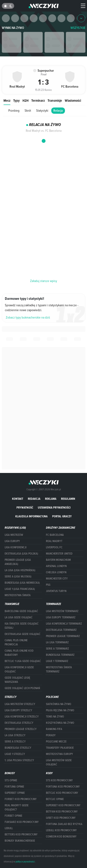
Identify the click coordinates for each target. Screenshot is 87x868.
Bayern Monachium (58, 560)
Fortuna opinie (14, 787)
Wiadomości (73, 100)
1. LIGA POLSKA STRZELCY (19, 760)
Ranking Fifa (54, 729)
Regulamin (68, 499)
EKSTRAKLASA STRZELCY (19, 723)
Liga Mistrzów (14, 535)
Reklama (51, 499)
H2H (26, 100)
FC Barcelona (55, 535)
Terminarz (38, 100)
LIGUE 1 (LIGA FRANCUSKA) (20, 589)
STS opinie (11, 780)
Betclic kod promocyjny (62, 793)
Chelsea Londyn (56, 572)
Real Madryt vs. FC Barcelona (42, 59)
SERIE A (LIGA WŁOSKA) (18, 577)
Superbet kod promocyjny (63, 805)
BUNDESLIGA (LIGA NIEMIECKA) (22, 583)
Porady (51, 735)
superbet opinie (15, 793)
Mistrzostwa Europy (60, 754)
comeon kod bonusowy (61, 837)
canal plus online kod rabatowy (19, 653)
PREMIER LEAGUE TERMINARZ (63, 636)
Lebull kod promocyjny (61, 830)
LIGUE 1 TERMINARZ (57, 661)
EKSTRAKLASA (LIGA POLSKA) (21, 554)
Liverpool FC (54, 547)
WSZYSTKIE (78, 28)
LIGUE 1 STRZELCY (15, 754)
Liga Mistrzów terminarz (62, 611)
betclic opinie (55, 799)
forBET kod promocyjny (21, 799)
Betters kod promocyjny (21, 834)
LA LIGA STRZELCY (15, 735)
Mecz (7, 100)
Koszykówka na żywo (60, 723)
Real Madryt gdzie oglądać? (17, 807)
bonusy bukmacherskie (20, 841)
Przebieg (14, 110)
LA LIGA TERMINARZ (57, 642)
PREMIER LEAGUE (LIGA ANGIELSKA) (18, 562)
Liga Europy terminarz (61, 617)
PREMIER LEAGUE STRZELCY (21, 729)
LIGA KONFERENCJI (16, 547)
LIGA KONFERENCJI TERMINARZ (64, 624)
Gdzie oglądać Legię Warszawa (17, 680)
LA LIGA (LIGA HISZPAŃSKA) (20, 570)
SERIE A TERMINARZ (57, 649)
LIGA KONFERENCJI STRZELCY (22, 717)
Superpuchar (11, 59)
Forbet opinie (13, 816)
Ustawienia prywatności (54, 508)
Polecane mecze (56, 742)
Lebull (9, 828)
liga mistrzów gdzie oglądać (59, 762)
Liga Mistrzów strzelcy (20, 704)
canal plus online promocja (16, 642)
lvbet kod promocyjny (61, 818)
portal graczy (62, 516)
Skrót (28, 110)
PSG (48, 585)
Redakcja (34, 499)
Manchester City (57, 579)
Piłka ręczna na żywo (60, 710)
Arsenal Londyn (56, 566)
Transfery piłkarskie (60, 748)
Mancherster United (59, 554)
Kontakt (18, 499)
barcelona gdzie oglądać (21, 611)
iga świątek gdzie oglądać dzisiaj (22, 626)
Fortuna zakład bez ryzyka (64, 824)
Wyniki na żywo (13, 28)
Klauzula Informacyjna (31, 516)
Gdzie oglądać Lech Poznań (22, 688)
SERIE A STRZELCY (15, 742)
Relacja (58, 111)
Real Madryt (54, 541)
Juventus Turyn (56, 591)
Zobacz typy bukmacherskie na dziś (28, 317)
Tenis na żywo (55, 717)
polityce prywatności (25, 862)
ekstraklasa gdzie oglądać (23, 634)
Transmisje (55, 100)
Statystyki (42, 110)
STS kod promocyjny (59, 780)
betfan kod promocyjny (62, 812)
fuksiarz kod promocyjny (22, 822)
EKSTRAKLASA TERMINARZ (61, 630)
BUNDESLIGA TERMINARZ (60, 655)
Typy (16, 100)
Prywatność (25, 508)
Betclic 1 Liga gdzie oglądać (23, 661)
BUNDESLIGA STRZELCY (18, 748)
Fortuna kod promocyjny (63, 787)
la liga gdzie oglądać (19, 617)
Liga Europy (12, 541)
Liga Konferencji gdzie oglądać (19, 669)
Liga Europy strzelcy (18, 710)
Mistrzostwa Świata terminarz (59, 669)
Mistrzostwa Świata (18, 595)
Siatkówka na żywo (59, 704)
